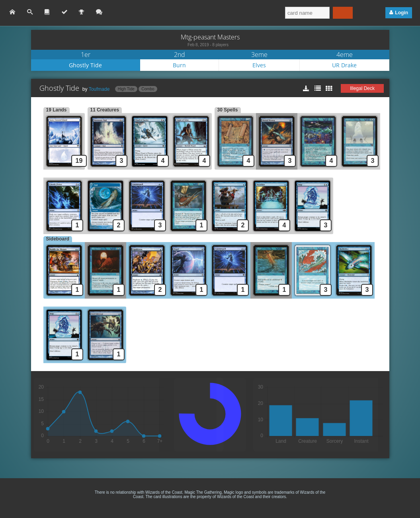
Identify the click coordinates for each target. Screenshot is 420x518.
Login (401, 13)
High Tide (126, 89)
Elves (259, 65)
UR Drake (344, 65)
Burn (179, 65)
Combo (148, 89)
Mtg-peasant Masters (210, 37)
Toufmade (99, 89)
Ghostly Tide (85, 65)
